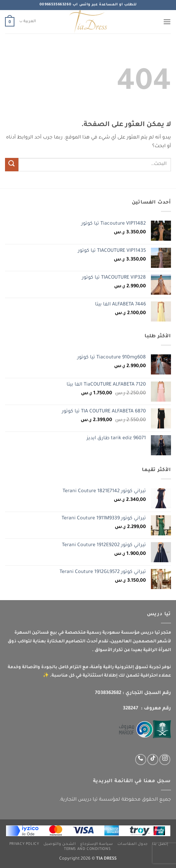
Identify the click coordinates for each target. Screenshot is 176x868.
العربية (27, 22)
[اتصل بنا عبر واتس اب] (141, 760)
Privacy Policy (24, 844)
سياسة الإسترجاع (97, 844)
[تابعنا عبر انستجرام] (165, 760)
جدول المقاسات (133, 844)
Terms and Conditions (87, 849)
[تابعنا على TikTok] (153, 760)
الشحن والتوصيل (60, 844)
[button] (167, 22)
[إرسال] (12, 164)
